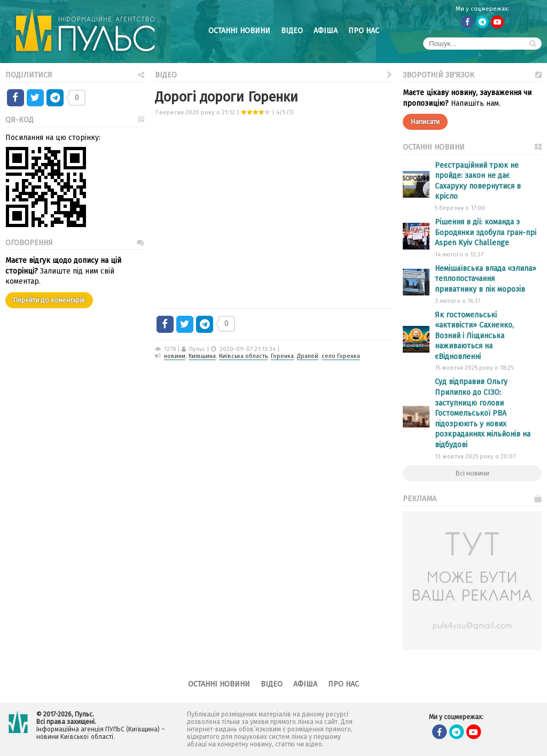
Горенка (282, 356)
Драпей (308, 356)
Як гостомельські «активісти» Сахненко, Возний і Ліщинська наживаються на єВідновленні (474, 336)
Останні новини (239, 31)
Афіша (326, 31)
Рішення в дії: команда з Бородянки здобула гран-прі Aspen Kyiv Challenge (486, 232)
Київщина (202, 356)
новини (175, 356)
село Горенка (341, 356)
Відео (292, 31)
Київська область (243, 356)
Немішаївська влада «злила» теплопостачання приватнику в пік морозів (486, 279)
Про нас (364, 31)
